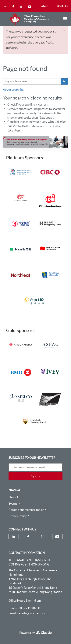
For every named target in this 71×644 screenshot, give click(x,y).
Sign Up (35, 476)
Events (13, 503)
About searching (14, 89)
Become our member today (26, 510)
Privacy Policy (18, 516)
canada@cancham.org (31, 613)
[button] (64, 30)
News (12, 497)
